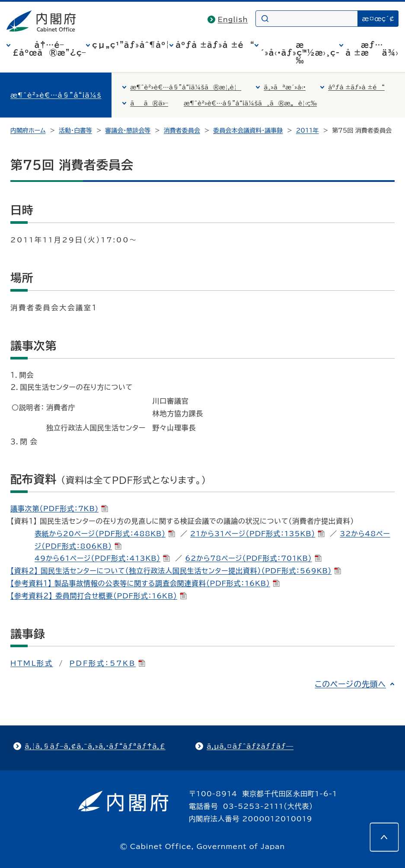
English (233, 19)
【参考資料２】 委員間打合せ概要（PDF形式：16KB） (99, 596)
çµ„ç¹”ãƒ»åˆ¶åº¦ (131, 45)
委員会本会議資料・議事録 (248, 130)
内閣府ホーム (28, 130)
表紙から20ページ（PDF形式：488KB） (105, 534)
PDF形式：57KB (107, 663)
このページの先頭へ (350, 684)
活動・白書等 (75, 130)
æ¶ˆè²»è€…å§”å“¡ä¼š (56, 95)
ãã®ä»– (149, 103)
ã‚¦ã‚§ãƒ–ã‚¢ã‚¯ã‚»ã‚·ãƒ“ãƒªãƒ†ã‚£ (95, 746)
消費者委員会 (182, 130)
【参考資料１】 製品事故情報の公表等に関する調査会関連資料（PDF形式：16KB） (145, 583)
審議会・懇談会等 (128, 130)
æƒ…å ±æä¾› (372, 49)
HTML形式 (32, 663)
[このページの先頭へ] (384, 837)
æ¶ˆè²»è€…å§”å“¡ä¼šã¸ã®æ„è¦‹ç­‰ (250, 103)
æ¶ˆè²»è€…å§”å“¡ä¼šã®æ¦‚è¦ (186, 87)
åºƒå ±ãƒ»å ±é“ (215, 45)
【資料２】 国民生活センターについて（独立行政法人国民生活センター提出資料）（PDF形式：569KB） (176, 571)
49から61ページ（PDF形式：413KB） (102, 558)
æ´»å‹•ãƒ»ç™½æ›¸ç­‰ (300, 53)
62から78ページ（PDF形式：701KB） (253, 558)
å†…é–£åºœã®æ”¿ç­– (49, 49)
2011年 (308, 130)
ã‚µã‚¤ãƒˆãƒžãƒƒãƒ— (250, 746)
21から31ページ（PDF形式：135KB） (257, 534)
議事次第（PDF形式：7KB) (59, 509)
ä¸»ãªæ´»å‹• (285, 87)
